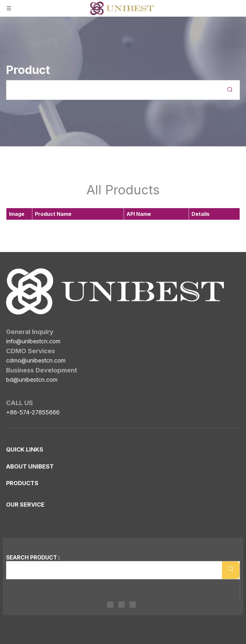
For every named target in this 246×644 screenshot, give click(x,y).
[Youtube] (133, 604)
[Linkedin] (110, 604)
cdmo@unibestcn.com (36, 325)
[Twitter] (121, 604)
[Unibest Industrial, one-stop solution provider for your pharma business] (11, 273)
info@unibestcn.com (33, 305)
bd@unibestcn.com (32, 344)
